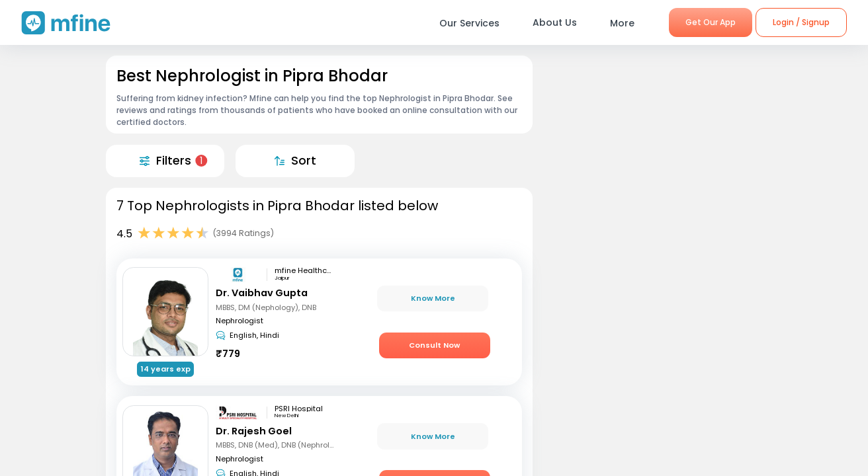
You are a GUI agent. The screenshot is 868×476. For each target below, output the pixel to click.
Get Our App (711, 22)
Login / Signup (801, 22)
